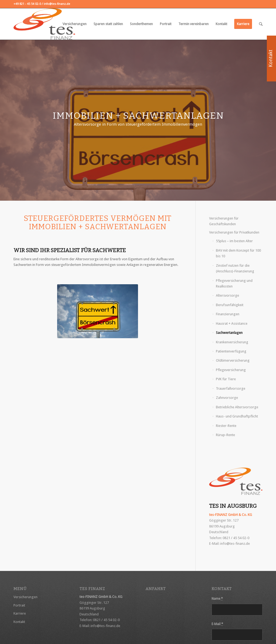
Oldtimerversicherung (233, 360)
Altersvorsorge (227, 295)
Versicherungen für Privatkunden (234, 232)
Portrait (19, 605)
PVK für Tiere (226, 379)
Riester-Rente (226, 426)
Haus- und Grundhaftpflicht (237, 416)
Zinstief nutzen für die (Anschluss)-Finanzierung (235, 268)
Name (217, 599)
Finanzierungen (228, 314)
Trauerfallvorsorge (231, 388)
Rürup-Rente (225, 435)
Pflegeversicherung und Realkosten (234, 283)
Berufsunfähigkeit (230, 305)
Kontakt (19, 622)
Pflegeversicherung (231, 370)
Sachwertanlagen (229, 333)
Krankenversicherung (232, 342)
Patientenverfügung (231, 351)
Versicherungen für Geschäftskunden (224, 221)
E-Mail (217, 624)
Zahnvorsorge (227, 398)
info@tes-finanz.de (235, 544)
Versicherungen (25, 597)
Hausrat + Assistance (232, 323)
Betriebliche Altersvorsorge (237, 407)
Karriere (20, 613)
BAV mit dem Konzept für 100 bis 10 (238, 253)
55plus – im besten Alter (234, 241)
